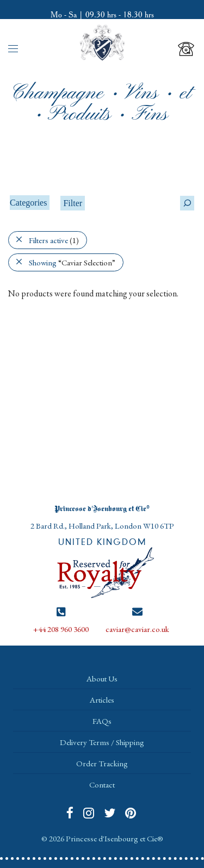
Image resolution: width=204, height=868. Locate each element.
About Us (102, 678)
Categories (28, 203)
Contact (102, 785)
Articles (102, 700)
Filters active (54, 240)
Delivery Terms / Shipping (102, 742)
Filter (73, 203)
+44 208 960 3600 (61, 629)
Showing (72, 262)
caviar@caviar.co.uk (137, 629)
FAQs (102, 721)
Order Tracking (102, 763)
